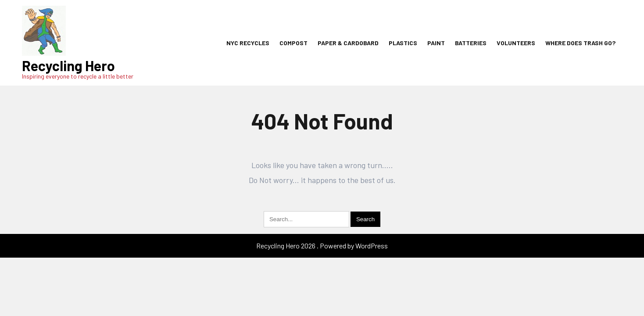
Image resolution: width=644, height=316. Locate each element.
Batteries (471, 43)
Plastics (403, 43)
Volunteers (516, 43)
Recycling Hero (68, 65)
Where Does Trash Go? (580, 43)
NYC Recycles (248, 43)
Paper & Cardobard (348, 43)
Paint (436, 43)
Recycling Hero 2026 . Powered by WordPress (322, 246)
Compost (293, 43)
